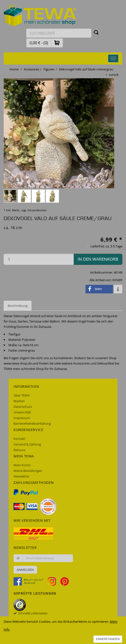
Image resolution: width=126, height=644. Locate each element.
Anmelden (25, 570)
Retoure (19, 450)
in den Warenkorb (98, 259)
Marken (19, 401)
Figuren (49, 69)
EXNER (117, 280)
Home (14, 69)
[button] (57, 43)
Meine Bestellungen (28, 471)
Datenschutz (23, 407)
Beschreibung (18, 306)
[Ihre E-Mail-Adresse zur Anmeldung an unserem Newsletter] (48, 558)
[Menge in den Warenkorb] (39, 259)
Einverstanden (108, 639)
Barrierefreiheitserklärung (32, 423)
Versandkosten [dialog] (37, 210)
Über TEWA (22, 395)
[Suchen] (96, 32)
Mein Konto (22, 465)
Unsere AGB (22, 412)
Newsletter (21, 476)
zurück (114, 75)
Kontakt (19, 439)
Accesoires (31, 69)
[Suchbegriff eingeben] (59, 33)
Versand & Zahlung (27, 444)
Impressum (22, 418)
